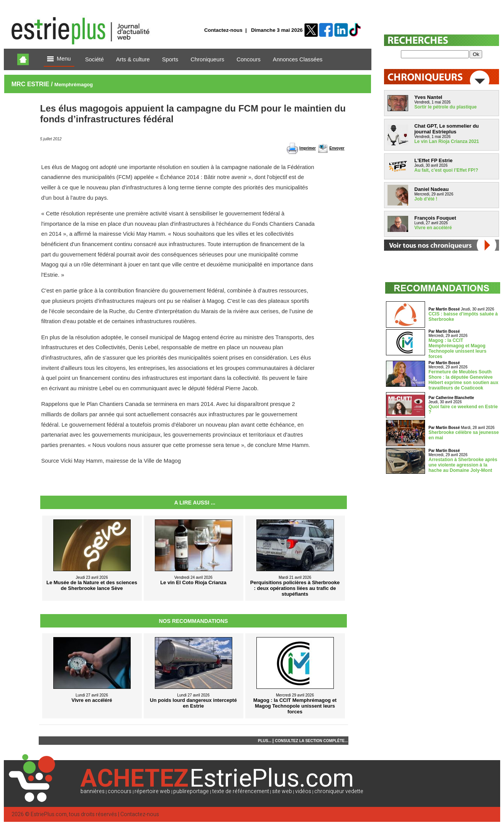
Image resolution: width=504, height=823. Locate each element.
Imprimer (308, 148)
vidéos (303, 791)
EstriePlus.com (49, 814)
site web (282, 791)
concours (120, 791)
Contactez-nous (223, 30)
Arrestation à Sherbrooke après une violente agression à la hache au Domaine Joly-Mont (463, 465)
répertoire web (152, 791)
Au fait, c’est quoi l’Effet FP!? (446, 170)
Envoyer (337, 148)
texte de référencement (241, 791)
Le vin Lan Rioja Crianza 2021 (447, 141)
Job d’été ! (426, 199)
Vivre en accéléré (433, 228)
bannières (93, 791)
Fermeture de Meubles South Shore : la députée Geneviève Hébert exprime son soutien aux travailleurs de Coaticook (463, 380)
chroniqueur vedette (339, 791)
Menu (59, 59)
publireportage (191, 791)
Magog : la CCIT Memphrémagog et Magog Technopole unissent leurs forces (457, 348)
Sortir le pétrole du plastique (446, 107)
